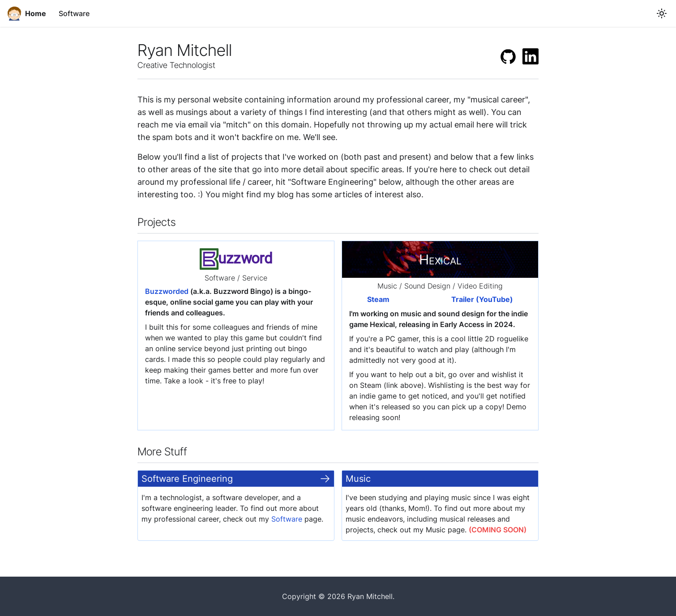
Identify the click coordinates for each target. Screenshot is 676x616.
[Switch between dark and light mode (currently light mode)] (662, 13)
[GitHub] (508, 56)
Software (74, 13)
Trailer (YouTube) (482, 299)
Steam (378, 299)
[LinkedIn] (531, 56)
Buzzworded (167, 291)
